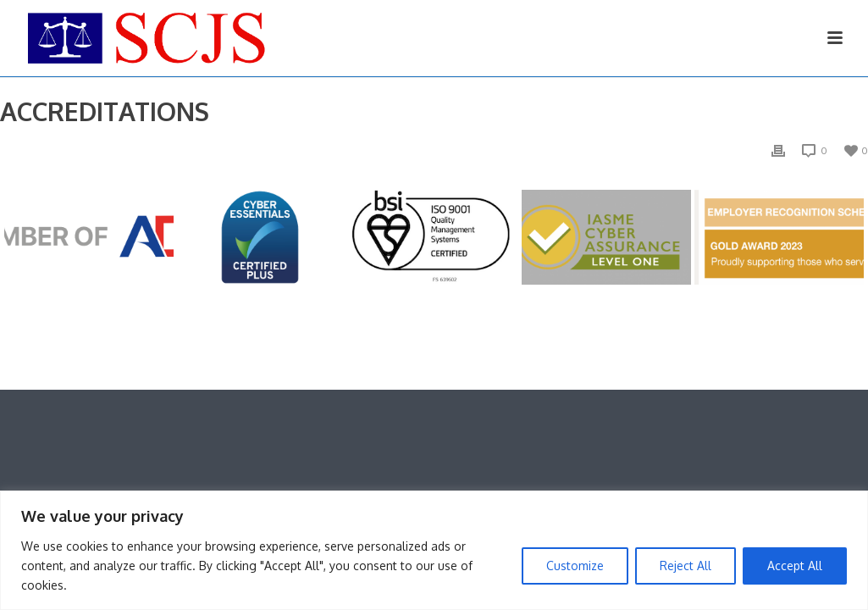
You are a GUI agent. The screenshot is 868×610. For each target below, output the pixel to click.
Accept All (795, 566)
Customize (575, 566)
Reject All (686, 566)
